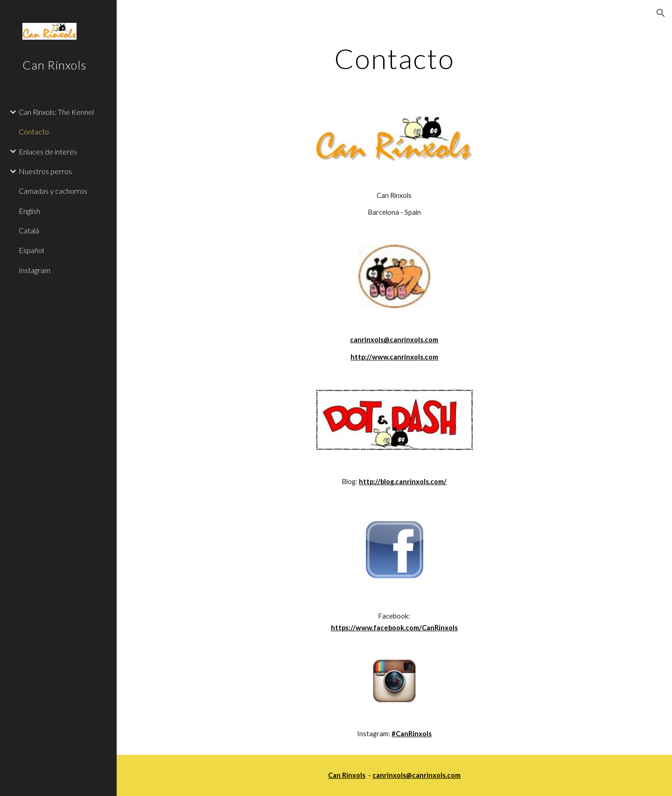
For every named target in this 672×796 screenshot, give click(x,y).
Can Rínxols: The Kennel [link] (56, 112)
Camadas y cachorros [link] (53, 191)
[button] (661, 13)
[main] (395, 58)
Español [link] (31, 250)
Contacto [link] (34, 131)
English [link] (29, 211)
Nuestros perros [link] (45, 171)
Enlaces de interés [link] (48, 151)
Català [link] (29, 230)
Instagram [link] (35, 270)
